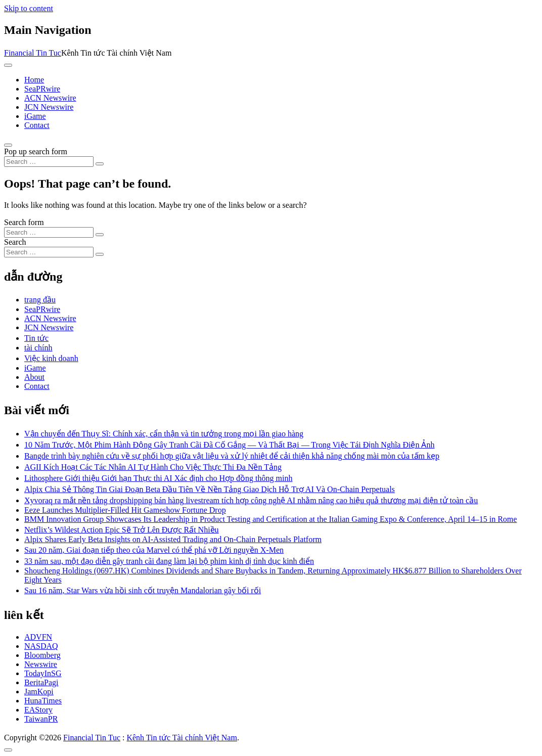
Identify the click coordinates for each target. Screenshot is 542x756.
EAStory (38, 710)
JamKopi (39, 692)
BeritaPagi (41, 682)
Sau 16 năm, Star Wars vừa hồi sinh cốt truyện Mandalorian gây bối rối (143, 590)
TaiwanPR (41, 719)
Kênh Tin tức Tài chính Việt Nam (182, 738)
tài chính (38, 348)
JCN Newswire (49, 107)
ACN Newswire (50, 98)
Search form (24, 222)
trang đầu (40, 300)
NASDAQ (41, 646)
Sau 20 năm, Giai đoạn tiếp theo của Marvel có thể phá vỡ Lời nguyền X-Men (154, 550)
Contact (37, 125)
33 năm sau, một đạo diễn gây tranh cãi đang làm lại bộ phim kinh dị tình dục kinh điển (169, 561)
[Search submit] (100, 164)
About (34, 377)
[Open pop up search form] (8, 145)
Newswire (41, 664)
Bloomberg (42, 655)
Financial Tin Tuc (33, 53)
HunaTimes (43, 701)
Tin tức (36, 338)
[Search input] (49, 162)
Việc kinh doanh (51, 358)
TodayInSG (43, 673)
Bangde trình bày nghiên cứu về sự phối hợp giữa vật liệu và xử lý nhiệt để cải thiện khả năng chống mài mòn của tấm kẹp (232, 456)
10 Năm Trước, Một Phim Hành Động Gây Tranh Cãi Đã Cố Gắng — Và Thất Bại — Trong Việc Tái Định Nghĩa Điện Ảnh (229, 445)
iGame (35, 116)
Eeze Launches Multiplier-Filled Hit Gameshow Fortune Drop (125, 510)
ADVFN (38, 637)
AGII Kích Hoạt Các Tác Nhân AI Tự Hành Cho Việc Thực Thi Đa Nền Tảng (153, 467)
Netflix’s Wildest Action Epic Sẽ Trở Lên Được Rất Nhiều (122, 530)
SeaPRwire (42, 89)
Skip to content (29, 8)
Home (34, 80)
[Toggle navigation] (8, 65)
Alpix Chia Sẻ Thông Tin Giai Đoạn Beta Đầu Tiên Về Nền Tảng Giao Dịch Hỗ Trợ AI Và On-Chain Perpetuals (210, 489)
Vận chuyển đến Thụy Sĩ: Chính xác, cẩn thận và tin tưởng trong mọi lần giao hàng (164, 434)
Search (15, 242)
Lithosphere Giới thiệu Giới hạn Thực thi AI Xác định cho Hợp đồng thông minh (158, 478)
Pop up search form (36, 151)
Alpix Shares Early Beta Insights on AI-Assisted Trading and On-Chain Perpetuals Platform (173, 539)
